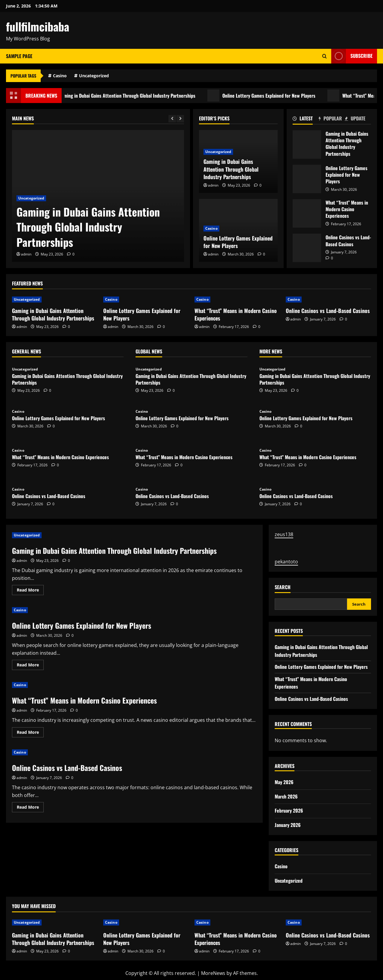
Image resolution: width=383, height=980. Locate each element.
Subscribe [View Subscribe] (352, 56)
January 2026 (288, 825)
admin (26, 254)
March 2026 (286, 796)
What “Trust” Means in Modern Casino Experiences (307, 213)
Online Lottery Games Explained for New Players (278, 96)
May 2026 (284, 782)
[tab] (306, 120)
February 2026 (289, 810)
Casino (60, 76)
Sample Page (19, 56)
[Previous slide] (172, 119)
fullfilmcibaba (38, 26)
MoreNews (213, 973)
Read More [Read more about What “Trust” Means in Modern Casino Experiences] (30, 733)
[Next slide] (180, 119)
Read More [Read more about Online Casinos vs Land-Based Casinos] (30, 808)
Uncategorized (94, 76)
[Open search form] (325, 56)
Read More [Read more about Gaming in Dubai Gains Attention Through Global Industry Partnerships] (30, 591)
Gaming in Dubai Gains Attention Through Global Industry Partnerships (136, 96)
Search (283, 587)
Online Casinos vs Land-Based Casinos (307, 248)
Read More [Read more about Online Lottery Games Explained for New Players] (30, 666)
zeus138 (284, 534)
